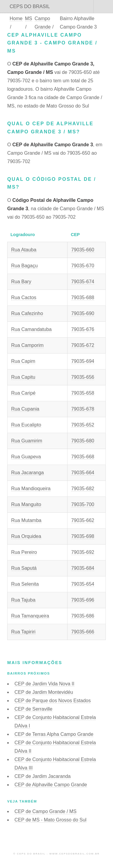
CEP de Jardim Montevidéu (44, 692)
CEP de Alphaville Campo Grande (51, 785)
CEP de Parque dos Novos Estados (53, 701)
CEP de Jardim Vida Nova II (44, 684)
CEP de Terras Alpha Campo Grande (54, 734)
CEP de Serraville (33, 709)
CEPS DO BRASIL (30, 6)
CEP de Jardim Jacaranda (42, 776)
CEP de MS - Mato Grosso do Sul (50, 820)
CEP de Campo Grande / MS (46, 811)
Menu (103, 7)
